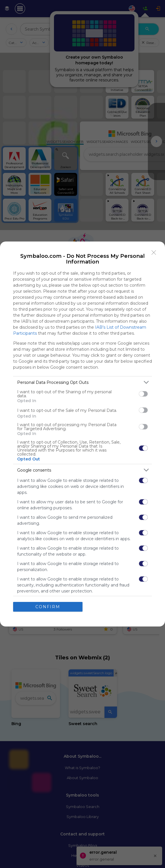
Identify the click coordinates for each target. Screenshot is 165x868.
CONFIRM (48, 607)
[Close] (154, 253)
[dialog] (82, 434)
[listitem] (82, 382)
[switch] (143, 394)
